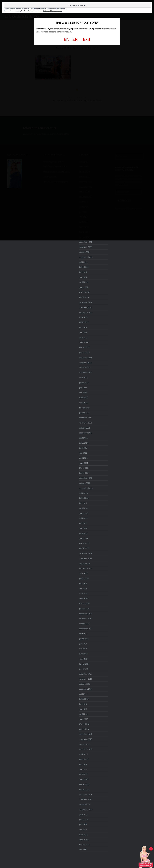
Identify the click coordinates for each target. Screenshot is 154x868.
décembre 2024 (85, 242)
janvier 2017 (84, 669)
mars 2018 (84, 599)
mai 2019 (83, 528)
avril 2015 (83, 774)
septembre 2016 (86, 689)
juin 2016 (83, 704)
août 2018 (83, 573)
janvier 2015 (84, 789)
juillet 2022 (84, 383)
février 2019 (84, 543)
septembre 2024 (86, 257)
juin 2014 (83, 824)
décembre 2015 (85, 734)
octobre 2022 (85, 367)
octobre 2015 (85, 744)
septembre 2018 (86, 568)
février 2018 (84, 603)
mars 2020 (84, 513)
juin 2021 (83, 448)
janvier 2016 (84, 729)
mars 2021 (84, 463)
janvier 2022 (84, 413)
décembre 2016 (85, 674)
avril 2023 (83, 337)
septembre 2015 (86, 749)
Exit (87, 39)
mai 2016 (83, 709)
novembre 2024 (86, 247)
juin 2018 (83, 583)
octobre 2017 (85, 624)
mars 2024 (84, 287)
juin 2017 (83, 644)
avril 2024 (83, 282)
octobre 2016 (85, 684)
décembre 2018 (85, 553)
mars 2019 (84, 538)
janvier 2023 (84, 352)
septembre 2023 (86, 312)
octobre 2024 (85, 252)
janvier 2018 (84, 609)
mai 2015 (83, 769)
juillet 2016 (84, 699)
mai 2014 (83, 830)
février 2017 (84, 664)
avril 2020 (83, 508)
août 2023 (83, 317)
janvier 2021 (84, 473)
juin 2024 (83, 272)
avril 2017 (83, 654)
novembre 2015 (86, 739)
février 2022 (84, 408)
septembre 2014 (86, 809)
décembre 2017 (85, 614)
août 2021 (83, 438)
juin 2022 (83, 388)
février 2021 (84, 468)
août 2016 (83, 694)
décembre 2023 (85, 302)
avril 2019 (83, 533)
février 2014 (84, 845)
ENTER (71, 39)
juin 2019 (83, 523)
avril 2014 (83, 835)
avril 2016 (83, 714)
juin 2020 (83, 503)
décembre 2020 (85, 478)
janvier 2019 (84, 548)
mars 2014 (84, 840)
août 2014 (83, 814)
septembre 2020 (86, 488)
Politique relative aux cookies (52, 11)
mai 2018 (83, 588)
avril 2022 (83, 398)
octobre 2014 (85, 804)
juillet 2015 (84, 759)
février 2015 (84, 784)
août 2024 (83, 262)
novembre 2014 (86, 799)
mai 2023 (83, 332)
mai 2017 (83, 649)
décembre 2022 (85, 357)
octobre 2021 (85, 428)
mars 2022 (84, 403)
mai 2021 (83, 453)
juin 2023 (83, 327)
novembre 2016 (86, 679)
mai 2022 (83, 393)
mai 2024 (83, 277)
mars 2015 (84, 779)
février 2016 (84, 724)
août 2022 (83, 378)
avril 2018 (83, 593)
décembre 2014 (85, 794)
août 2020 (83, 493)
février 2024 (84, 292)
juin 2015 (83, 764)
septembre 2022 (86, 372)
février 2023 (84, 347)
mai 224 (82, 850)
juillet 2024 (84, 267)
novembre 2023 (86, 307)
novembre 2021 (86, 423)
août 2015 (83, 754)
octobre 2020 (85, 483)
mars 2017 (84, 659)
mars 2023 (84, 342)
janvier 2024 (84, 297)
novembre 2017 (86, 619)
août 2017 (83, 634)
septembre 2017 (86, 629)
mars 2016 (84, 719)
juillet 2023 (84, 322)
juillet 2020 (84, 498)
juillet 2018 (84, 578)
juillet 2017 (84, 639)
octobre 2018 (85, 563)
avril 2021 (83, 458)
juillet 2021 (84, 443)
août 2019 (83, 518)
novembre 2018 (86, 558)
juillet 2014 (84, 819)
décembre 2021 (85, 418)
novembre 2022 (86, 363)
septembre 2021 (86, 433)
